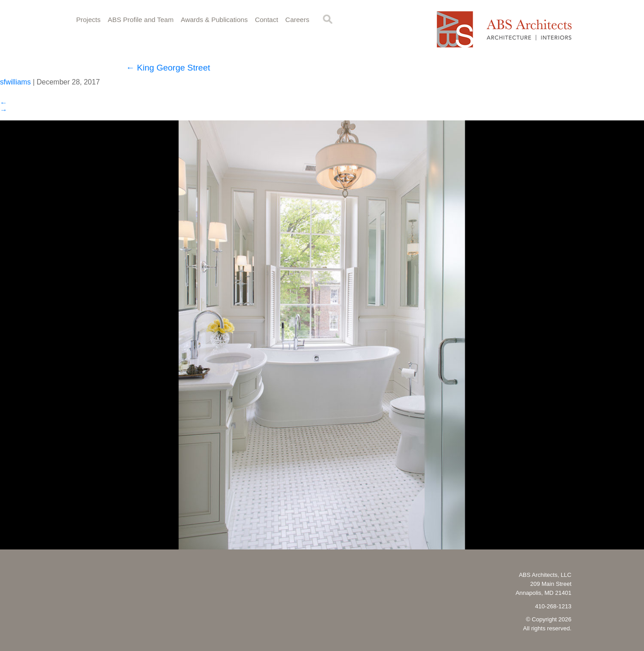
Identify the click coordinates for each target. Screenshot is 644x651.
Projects (89, 20)
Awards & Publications (214, 20)
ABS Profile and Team (141, 20)
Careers (297, 20)
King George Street (168, 68)
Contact (266, 20)
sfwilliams (15, 82)
